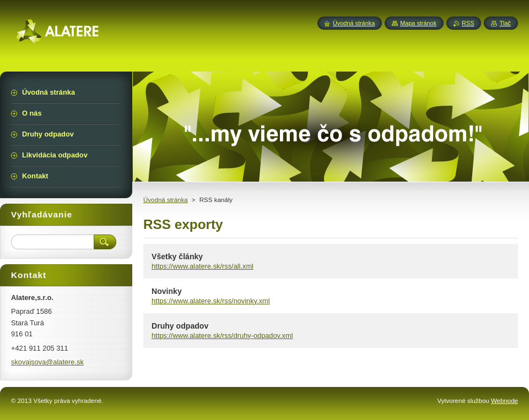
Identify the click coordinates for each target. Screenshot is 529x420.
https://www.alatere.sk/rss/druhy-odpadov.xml (222, 336)
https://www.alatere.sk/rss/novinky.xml (211, 301)
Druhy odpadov (180, 326)
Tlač (505, 23)
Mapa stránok (418, 23)
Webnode (504, 401)
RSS (468, 23)
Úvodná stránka (166, 200)
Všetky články (177, 257)
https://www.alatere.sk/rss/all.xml (203, 266)
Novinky (167, 291)
